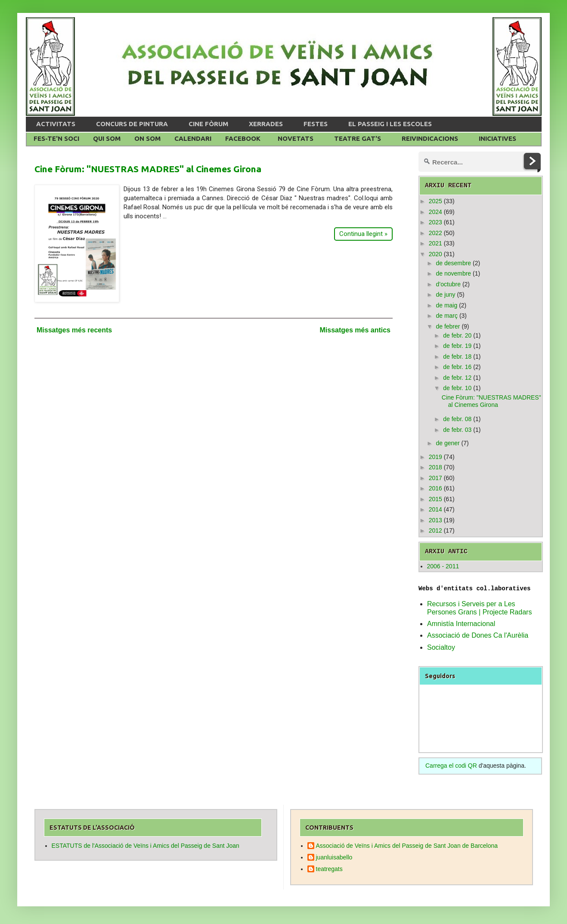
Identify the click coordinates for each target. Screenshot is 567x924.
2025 (435, 201)
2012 (435, 530)
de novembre (453, 273)
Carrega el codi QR (451, 766)
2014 (435, 509)
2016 (435, 488)
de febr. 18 (457, 357)
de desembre (453, 263)
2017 (435, 478)
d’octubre (448, 284)
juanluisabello (334, 857)
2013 (435, 520)
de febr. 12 (457, 378)
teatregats (329, 869)
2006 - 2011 (443, 566)
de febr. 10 (457, 388)
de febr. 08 (457, 419)
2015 (435, 499)
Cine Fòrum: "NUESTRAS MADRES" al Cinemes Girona (148, 169)
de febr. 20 (457, 335)
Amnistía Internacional (461, 624)
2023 (435, 222)
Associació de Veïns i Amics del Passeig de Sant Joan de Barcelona (407, 846)
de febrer (448, 326)
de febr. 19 (457, 346)
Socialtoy (441, 647)
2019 (435, 457)
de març (447, 316)
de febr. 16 (457, 367)
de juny (445, 295)
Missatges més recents (74, 330)
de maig (446, 305)
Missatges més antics (355, 330)
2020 (435, 254)
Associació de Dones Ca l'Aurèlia (478, 635)
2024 (435, 212)
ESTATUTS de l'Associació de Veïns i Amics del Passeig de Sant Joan (146, 846)
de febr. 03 (457, 430)
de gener (448, 443)
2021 (435, 243)
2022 (435, 233)
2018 (435, 467)
